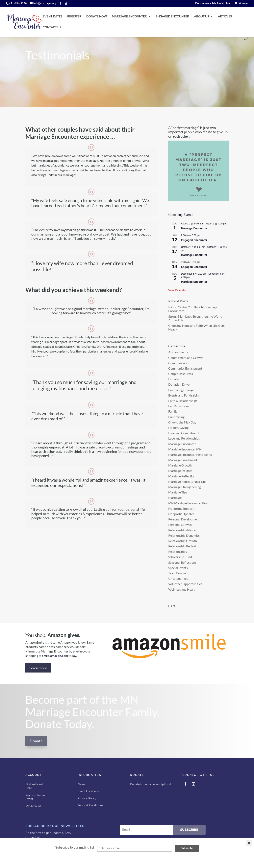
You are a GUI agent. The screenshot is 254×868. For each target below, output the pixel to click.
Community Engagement (185, 368)
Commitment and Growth (186, 358)
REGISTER (74, 16)
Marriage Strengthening (185, 487)
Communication (179, 363)
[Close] (249, 843)
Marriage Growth (180, 465)
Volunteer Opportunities (185, 584)
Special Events (178, 568)
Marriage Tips (178, 492)
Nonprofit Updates (181, 514)
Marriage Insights (180, 471)
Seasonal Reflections (182, 562)
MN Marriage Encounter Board (189, 503)
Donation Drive (179, 384)
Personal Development (184, 519)
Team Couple (177, 573)
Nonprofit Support (181, 508)
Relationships (178, 551)
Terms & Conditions (90, 805)
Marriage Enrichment (183, 460)
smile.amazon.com (55, 656)
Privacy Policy (87, 798)
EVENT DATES (52, 16)
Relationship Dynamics (184, 535)
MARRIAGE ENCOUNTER (129, 16)
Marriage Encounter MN (185, 449)
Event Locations (88, 791)
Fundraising (176, 417)
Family (173, 411)
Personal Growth (180, 525)
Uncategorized (178, 578)
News (81, 784)
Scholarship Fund (180, 557)
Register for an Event (35, 797)
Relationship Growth (183, 541)
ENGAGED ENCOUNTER (172, 16)
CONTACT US (52, 27)
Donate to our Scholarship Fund (213, 4)
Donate (173, 379)
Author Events (178, 352)
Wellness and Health (182, 589)
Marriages (175, 498)
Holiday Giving (178, 428)
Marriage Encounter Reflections (190, 455)
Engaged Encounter (194, 240)
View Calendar (177, 290)
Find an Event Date (34, 786)
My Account (33, 806)
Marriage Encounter (194, 228)
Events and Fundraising (184, 395)
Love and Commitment (184, 433)
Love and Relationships (184, 438)
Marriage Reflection (182, 476)
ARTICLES (225, 16)
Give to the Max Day (182, 422)
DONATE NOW (97, 16)
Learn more (38, 668)
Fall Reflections (179, 406)
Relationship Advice (182, 530)
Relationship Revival (182, 546)
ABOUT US (202, 16)
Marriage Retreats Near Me (187, 481)
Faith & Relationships (183, 401)
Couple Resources (181, 374)
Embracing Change (181, 390)
